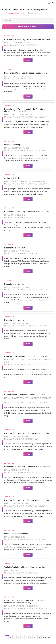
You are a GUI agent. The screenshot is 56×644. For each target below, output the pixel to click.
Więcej (28, 60)
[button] (53, 3)
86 (39, 637)
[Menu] (49, 3)
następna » (46, 637)
